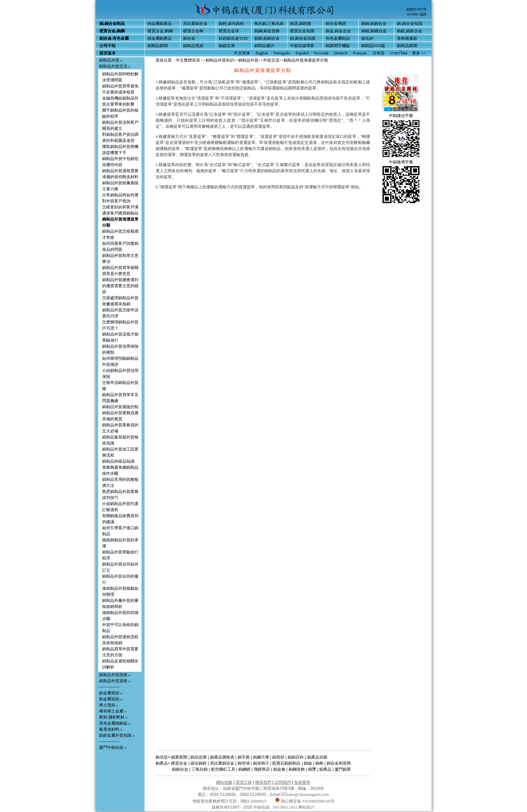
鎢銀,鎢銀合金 (410, 31)
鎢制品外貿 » (111, 60)
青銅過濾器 (407, 38)
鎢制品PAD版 (373, 46)
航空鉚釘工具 (223, 769)
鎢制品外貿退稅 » (115, 681)
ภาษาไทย (399, 53)
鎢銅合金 (180, 769)
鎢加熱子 (261, 763)
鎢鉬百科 (296, 757)
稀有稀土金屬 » (113, 711)
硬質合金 (179, 763)
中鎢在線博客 (302, 46)
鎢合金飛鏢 (336, 24)
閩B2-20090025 (254, 801)
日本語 (378, 53)
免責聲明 (302, 782)
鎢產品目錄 (317, 757)
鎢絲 (308, 763)
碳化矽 (367, 38)
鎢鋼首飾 (297, 769)
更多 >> (419, 53)
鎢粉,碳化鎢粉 (231, 24)
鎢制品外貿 (248, 60)
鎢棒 (319, 763)
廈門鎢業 (343, 769)
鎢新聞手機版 (338, 46)
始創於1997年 (416, 9)
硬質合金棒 (193, 31)
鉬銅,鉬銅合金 (267, 38)
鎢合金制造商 (339, 763)
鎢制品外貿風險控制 (120, 407)
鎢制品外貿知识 (220, 60)
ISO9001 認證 (417, 14)
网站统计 (307, 807)
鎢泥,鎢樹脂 (301, 24)
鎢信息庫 (199, 757)
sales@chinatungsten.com (305, 795)
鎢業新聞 (179, 757)
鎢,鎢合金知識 (410, 24)
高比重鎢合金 (195, 24)
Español (302, 53)
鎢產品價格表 (222, 757)
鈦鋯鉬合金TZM (233, 38)
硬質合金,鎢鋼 (160, 31)
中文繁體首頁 (188, 60)
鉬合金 (189, 38)
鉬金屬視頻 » (111, 699)
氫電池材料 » (111, 729)
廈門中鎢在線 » (113, 747)
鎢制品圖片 (265, 46)
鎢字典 (244, 757)
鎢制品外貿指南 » (115, 675)
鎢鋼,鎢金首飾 (267, 31)
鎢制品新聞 (158, 46)
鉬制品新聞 (407, 46)
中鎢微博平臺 (401, 162)
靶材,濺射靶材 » (113, 717)
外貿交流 (271, 60)
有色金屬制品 (338, 38)
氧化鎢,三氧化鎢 (269, 24)
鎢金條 (279, 769)
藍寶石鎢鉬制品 (286, 763)
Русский (321, 53)
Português (282, 53)
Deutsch (341, 53)
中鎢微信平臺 (401, 116)
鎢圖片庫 (261, 757)
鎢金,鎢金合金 (338, 31)
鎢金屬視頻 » (111, 693)
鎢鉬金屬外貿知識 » (117, 735)
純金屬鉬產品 (160, 38)
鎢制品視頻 (193, 46)
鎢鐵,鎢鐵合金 (374, 31)
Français (360, 53)
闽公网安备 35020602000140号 (305, 801)
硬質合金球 (229, 31)
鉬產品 (325, 769)
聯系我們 (263, 782)
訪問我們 (283, 782)
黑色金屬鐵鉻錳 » (115, 723)
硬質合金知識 (302, 31)
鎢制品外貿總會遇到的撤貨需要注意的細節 (120, 286)
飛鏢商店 (262, 769)
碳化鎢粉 (199, 763)
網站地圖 (224, 782)
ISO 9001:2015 (286, 807)
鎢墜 (312, 769)
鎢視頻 (278, 757)
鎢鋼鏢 (244, 769)
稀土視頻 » (109, 705)
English (262, 53)
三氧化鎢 (200, 769)
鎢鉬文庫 (227, 46)
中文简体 (242, 53)
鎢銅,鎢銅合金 (374, 24)
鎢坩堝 (244, 763)
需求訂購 (244, 782)
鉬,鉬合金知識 (303, 38)
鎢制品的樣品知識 (118, 461)
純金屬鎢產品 (160, 24)
